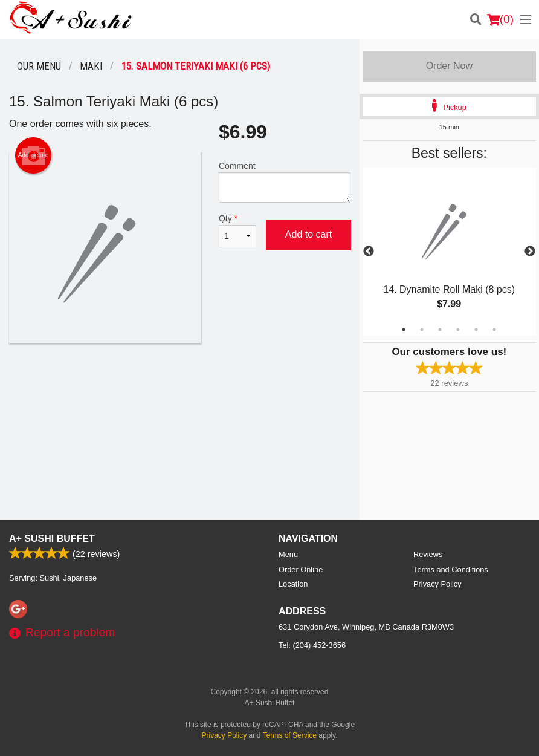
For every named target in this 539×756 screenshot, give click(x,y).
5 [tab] (476, 330)
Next (530, 252)
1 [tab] (404, 330)
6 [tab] (494, 330)
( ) (500, 19)
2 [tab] (422, 330)
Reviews (428, 554)
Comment (285, 182)
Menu (288, 554)
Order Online (301, 569)
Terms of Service (290, 735)
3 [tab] (440, 330)
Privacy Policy (437, 584)
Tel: (312, 645)
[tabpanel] (449, 252)
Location (293, 584)
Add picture (34, 155)
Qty (237, 230)
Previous (369, 252)
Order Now (449, 66)
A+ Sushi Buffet (52, 539)
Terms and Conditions (451, 569)
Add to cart (308, 234)
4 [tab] (458, 330)
